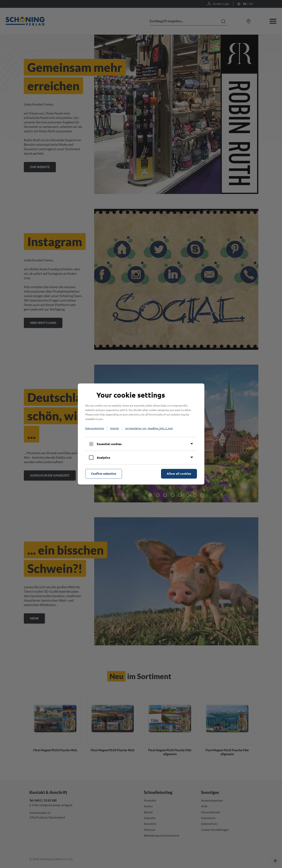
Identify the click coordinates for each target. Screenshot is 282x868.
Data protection (95, 428)
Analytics (103, 457)
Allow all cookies (179, 473)
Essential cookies (109, 444)
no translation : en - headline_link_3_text (149, 428)
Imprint (115, 428)
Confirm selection (104, 473)
